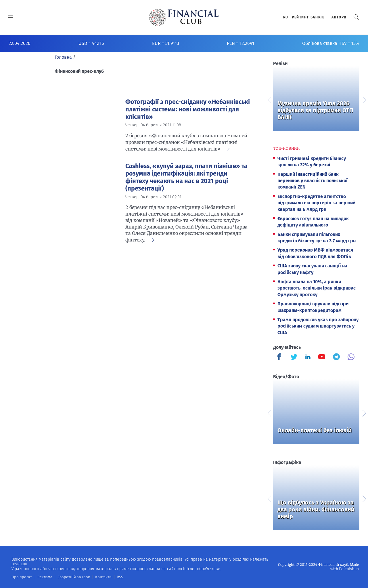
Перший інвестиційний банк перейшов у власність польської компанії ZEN (313, 181)
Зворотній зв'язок (69, 577)
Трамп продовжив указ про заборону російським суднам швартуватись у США (318, 326)
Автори (339, 17)
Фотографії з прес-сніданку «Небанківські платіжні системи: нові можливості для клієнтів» (188, 109)
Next (364, 99)
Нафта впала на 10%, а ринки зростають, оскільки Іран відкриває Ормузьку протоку (317, 288)
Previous (269, 99)
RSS (111, 577)
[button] (356, 17)
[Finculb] (280, 357)
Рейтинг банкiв (308, 17)
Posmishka (349, 569)
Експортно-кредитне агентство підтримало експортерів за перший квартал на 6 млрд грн (316, 203)
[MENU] (11, 17)
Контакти (96, 577)
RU (286, 17)
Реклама (42, 577)
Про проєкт (21, 577)
